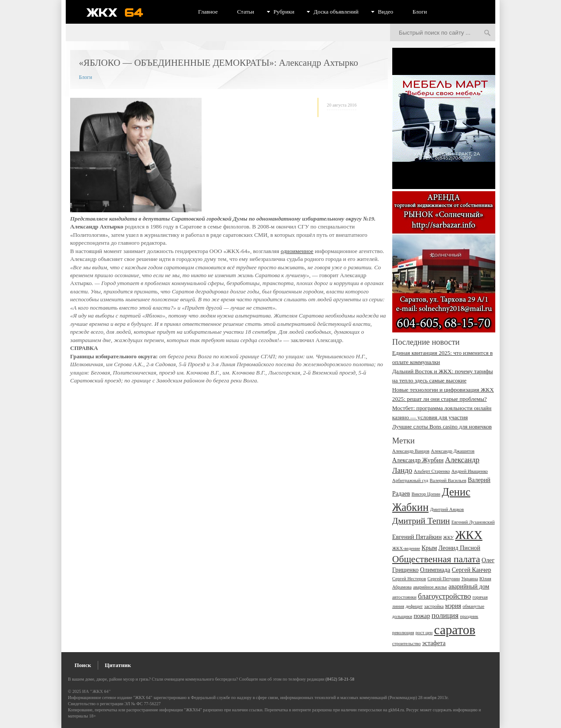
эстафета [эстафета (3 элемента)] (434, 643)
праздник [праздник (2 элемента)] (469, 616)
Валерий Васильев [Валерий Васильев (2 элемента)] (448, 480)
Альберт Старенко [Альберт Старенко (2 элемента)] (432, 471)
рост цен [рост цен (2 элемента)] (424, 633)
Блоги (420, 12)
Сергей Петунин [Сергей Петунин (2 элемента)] (444, 579)
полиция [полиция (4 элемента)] (445, 616)
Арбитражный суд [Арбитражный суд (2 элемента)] (410, 480)
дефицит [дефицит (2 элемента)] (414, 606)
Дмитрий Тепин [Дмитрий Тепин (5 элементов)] (421, 521)
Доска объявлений (336, 12)
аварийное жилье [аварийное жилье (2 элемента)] (430, 587)
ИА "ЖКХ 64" (97, 691)
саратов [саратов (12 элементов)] (454, 630)
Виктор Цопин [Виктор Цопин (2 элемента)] (426, 494)
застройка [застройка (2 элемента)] (434, 606)
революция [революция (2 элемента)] (403, 633)
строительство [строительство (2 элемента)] (407, 644)
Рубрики (284, 12)
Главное (208, 12)
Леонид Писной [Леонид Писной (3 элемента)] (459, 548)
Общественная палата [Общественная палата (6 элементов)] (436, 559)
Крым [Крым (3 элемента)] (429, 548)
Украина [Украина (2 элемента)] (470, 579)
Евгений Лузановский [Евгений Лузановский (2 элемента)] (473, 522)
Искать (487, 33)
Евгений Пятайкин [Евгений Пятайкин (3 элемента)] (417, 537)
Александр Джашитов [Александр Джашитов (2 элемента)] (453, 451)
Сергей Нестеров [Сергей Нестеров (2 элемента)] (409, 579)
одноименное (297, 251)
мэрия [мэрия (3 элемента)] (453, 606)
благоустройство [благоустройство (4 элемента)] (445, 596)
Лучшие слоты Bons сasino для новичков (442, 426)
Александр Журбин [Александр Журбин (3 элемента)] (418, 460)
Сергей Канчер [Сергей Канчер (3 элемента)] (472, 570)
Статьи (246, 12)
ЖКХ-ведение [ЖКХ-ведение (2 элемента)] (406, 548)
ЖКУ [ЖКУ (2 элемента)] (448, 537)
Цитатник (118, 665)
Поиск (83, 665)
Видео (385, 12)
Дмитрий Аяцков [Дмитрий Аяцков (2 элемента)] (447, 509)
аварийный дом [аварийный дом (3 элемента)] (469, 586)
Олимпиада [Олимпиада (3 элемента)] (435, 570)
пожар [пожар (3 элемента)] (422, 616)
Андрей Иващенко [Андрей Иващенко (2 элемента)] (470, 471)
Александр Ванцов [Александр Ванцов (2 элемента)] (411, 451)
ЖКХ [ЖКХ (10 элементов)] (469, 535)
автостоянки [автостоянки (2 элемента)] (404, 597)
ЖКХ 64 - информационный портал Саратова (121, 12)
